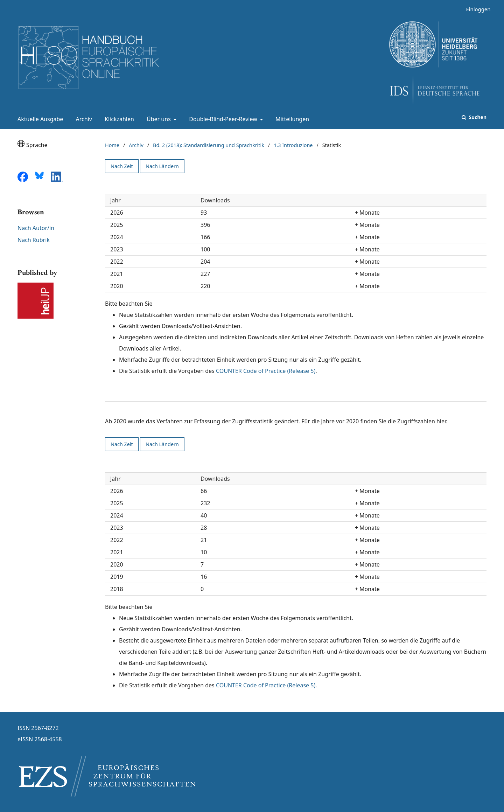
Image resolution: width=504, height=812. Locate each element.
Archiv (83, 119)
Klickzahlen (118, 119)
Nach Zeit (122, 166)
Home (112, 145)
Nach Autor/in (36, 228)
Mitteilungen (291, 119)
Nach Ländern (162, 166)
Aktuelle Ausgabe (39, 119)
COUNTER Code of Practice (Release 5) (266, 371)
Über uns (158, 119)
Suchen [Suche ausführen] (477, 117)
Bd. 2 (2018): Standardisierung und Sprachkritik (209, 145)
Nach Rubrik (34, 240)
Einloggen (475, 9)
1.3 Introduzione (293, 145)
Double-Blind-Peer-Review (222, 119)
